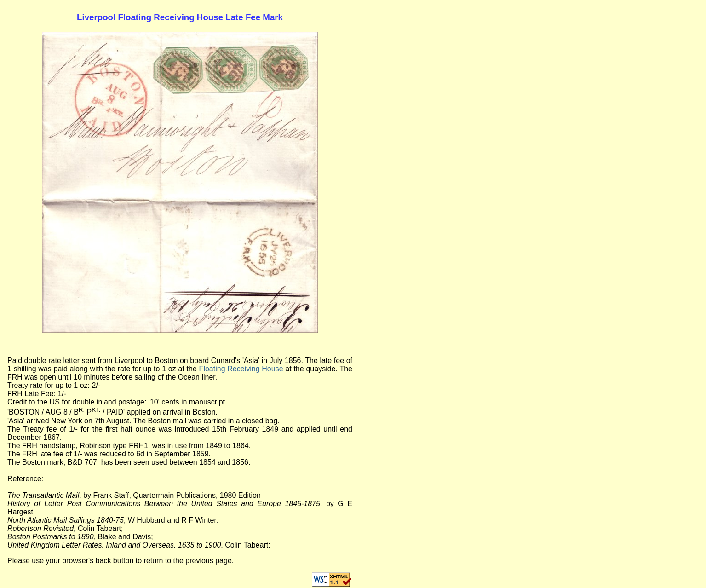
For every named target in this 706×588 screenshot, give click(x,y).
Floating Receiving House (241, 369)
